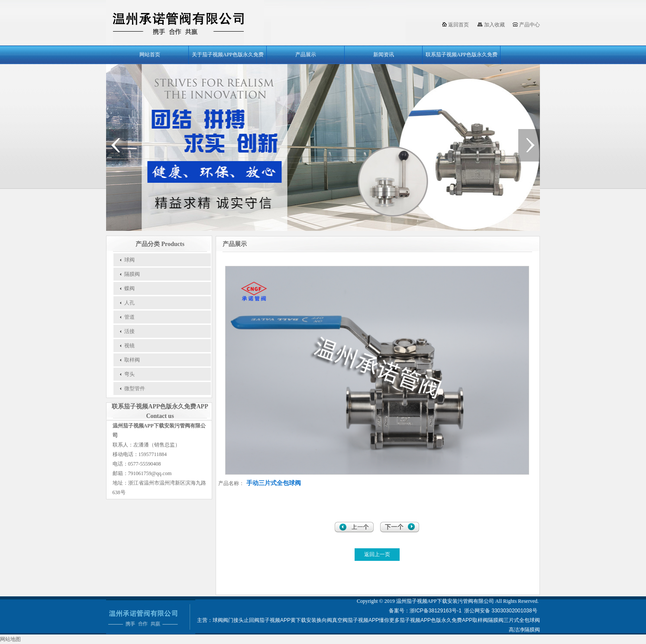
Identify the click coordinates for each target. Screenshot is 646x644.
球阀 (129, 260)
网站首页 (150, 55)
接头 (239, 620)
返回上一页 (377, 554)
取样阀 (132, 360)
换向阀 (324, 620)
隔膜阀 (132, 274)
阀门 (228, 620)
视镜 (129, 346)
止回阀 (252, 620)
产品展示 (306, 55)
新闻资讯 (384, 55)
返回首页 (459, 25)
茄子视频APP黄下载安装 (288, 620)
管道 (129, 317)
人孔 (129, 303)
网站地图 (10, 639)
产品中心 (530, 25)
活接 (129, 331)
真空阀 (340, 620)
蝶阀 (129, 288)
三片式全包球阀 (522, 620)
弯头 (129, 374)
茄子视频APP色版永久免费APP (436, 620)
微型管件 (135, 388)
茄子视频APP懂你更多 (374, 620)
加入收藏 (494, 25)
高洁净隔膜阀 (524, 630)
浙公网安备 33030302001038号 (501, 611)
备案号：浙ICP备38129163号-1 (425, 611)
